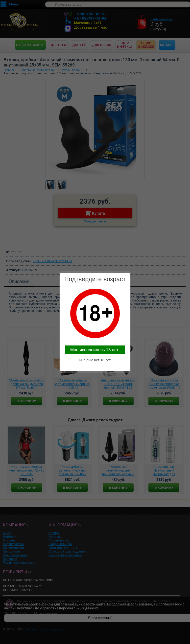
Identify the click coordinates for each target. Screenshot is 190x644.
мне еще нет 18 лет (95, 360)
